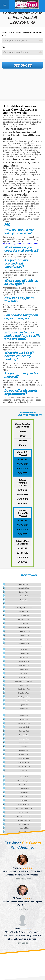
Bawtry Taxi (24, 596)
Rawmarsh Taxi (24, 735)
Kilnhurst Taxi (24, 719)
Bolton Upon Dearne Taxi (24, 608)
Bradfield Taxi (24, 612)
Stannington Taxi (24, 762)
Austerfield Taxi (24, 588)
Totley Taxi (24, 797)
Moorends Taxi (24, 727)
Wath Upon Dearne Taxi (24, 808)
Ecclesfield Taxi (24, 658)
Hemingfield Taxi (24, 689)
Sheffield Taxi (24, 751)
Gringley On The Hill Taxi (24, 681)
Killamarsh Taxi (24, 715)
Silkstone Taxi (24, 755)
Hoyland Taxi (24, 705)
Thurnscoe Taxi (24, 789)
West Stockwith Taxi (24, 816)
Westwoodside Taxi (24, 820)
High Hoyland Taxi (24, 697)
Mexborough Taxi (24, 723)
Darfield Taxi (24, 639)
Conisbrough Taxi (24, 631)
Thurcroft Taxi (24, 785)
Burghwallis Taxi (24, 620)
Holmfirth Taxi (24, 701)
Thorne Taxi (24, 777)
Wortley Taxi (24, 709)
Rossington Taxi (24, 739)
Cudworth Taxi (24, 635)
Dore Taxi (24, 650)
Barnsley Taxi (24, 592)
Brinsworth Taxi (24, 616)
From (5, 36)
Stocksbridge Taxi (24, 766)
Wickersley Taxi (24, 824)
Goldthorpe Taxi (24, 677)
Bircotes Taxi (24, 604)
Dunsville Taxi (24, 654)
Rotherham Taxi (24, 743)
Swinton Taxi (24, 770)
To (3, 47)
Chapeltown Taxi (24, 627)
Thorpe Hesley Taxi (24, 781)
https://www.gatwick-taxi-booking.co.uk (21, 244)
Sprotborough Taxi (24, 758)
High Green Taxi (24, 693)
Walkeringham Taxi (24, 804)
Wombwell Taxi (24, 828)
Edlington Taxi (24, 665)
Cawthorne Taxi (24, 623)
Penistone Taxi (24, 731)
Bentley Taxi (24, 600)
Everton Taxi (24, 673)
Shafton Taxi (24, 747)
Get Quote (23, 65)
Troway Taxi (24, 801)
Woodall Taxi (24, 832)
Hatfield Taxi (24, 685)
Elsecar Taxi (24, 669)
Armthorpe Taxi (24, 584)
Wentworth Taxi (24, 812)
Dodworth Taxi (24, 643)
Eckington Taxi (24, 662)
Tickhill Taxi (24, 793)
